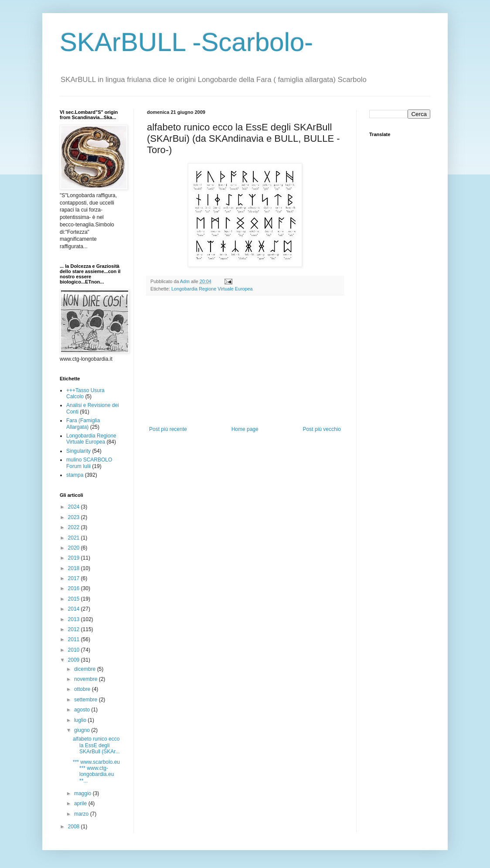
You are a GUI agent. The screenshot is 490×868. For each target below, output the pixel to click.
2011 (75, 639)
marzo (82, 814)
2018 (75, 568)
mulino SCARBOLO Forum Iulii (89, 463)
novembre (87, 679)
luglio (81, 720)
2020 (75, 548)
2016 (75, 588)
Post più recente (168, 429)
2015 (75, 599)
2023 (75, 517)
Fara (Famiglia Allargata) (83, 424)
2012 (75, 629)
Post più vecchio (322, 429)
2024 (75, 507)
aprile (81, 803)
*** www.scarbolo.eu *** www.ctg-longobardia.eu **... (96, 771)
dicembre (86, 669)
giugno (83, 730)
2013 (75, 619)
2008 (75, 827)
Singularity (78, 451)
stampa (75, 475)
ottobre (83, 689)
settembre (87, 700)
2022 (75, 527)
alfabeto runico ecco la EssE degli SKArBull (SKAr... (96, 745)
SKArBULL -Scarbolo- (186, 42)
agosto (83, 710)
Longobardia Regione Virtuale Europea (212, 289)
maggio (83, 793)
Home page (245, 429)
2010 (75, 650)
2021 (75, 538)
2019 (75, 558)
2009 (75, 660)
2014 (75, 609)
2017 (75, 578)
